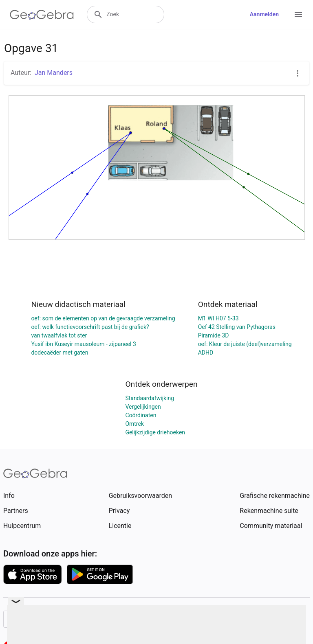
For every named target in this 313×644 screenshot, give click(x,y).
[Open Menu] (298, 15)
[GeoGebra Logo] (42, 15)
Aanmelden (264, 14)
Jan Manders (54, 73)
